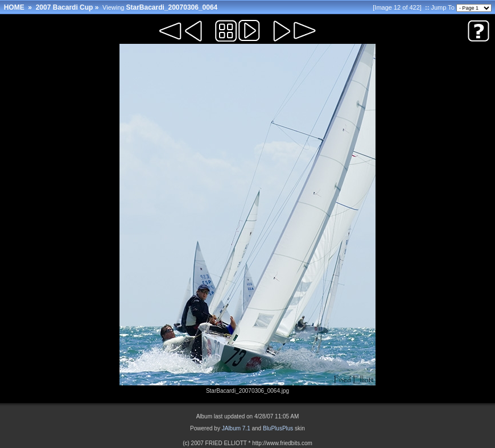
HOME (14, 7)
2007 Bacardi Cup (65, 7)
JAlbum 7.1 (236, 428)
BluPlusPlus (278, 428)
